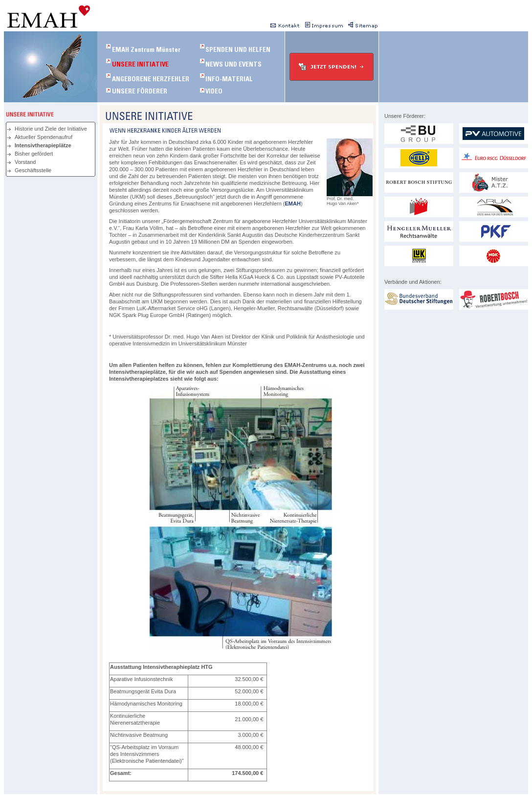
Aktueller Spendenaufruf (44, 137)
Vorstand (25, 162)
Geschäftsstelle (33, 170)
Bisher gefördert (34, 154)
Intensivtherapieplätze (43, 145)
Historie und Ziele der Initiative (51, 129)
